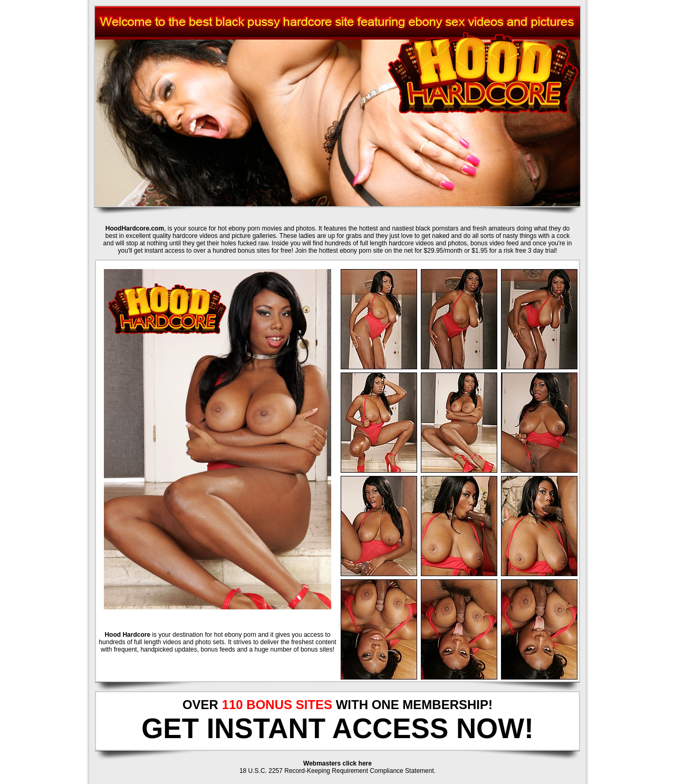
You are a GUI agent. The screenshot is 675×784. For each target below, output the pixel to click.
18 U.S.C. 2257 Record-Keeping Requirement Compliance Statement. (337, 771)
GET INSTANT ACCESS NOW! (337, 728)
